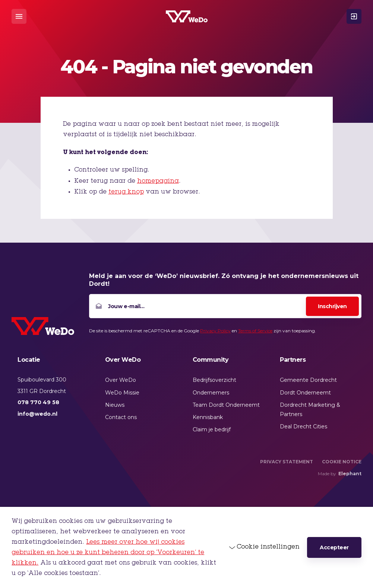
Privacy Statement (287, 462)
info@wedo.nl (37, 414)
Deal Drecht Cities (304, 426)
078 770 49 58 (38, 402)
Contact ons (121, 417)
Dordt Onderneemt (305, 393)
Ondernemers (211, 393)
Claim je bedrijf (212, 429)
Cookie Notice (342, 462)
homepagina (158, 181)
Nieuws (115, 405)
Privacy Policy (215, 331)
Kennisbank (208, 417)
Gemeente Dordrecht (308, 380)
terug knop (126, 192)
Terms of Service (255, 331)
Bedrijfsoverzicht (214, 380)
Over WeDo (121, 380)
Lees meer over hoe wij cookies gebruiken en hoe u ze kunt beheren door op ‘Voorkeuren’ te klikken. (108, 553)
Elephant (350, 474)
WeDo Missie (122, 393)
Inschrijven (332, 306)
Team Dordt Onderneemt (226, 405)
